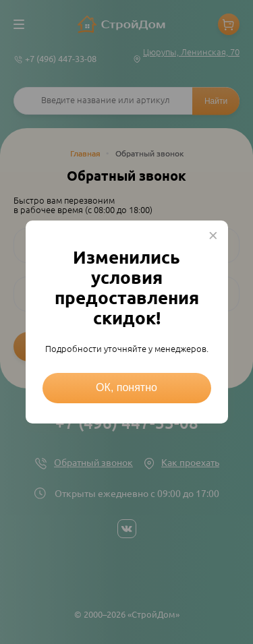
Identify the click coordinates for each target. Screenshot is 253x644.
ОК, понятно (126, 387)
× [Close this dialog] (213, 235)
